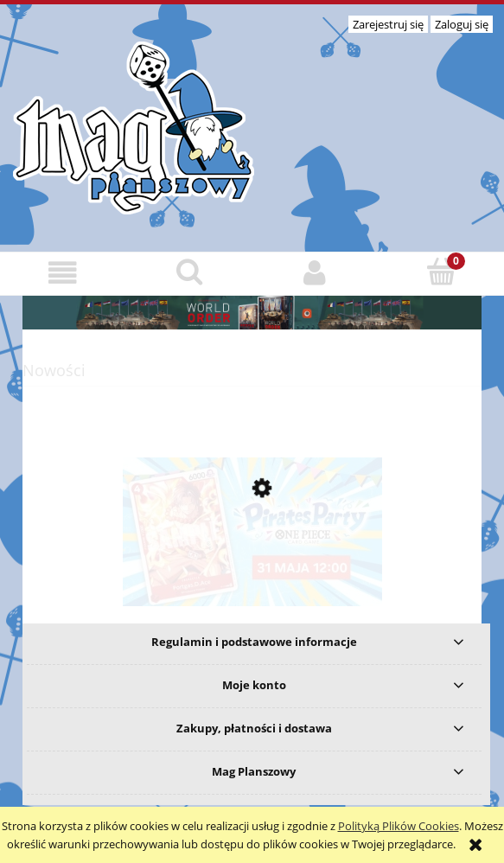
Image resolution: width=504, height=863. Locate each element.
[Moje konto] (316, 273)
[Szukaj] (189, 272)
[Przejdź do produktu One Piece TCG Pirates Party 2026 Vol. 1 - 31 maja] (252, 570)
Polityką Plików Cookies (399, 826)
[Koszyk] (441, 272)
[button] (63, 273)
